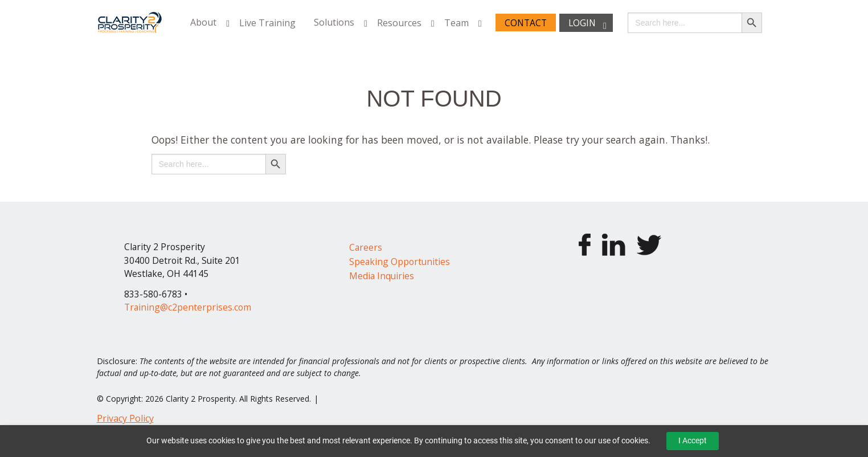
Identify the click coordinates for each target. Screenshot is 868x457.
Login (582, 23)
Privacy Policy (125, 418)
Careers (366, 247)
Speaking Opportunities (400, 262)
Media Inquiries (382, 276)
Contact (526, 23)
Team (456, 23)
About (203, 23)
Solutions (334, 23)
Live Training (267, 23)
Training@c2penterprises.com (188, 307)
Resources (399, 23)
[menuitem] (206, 22)
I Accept (693, 440)
